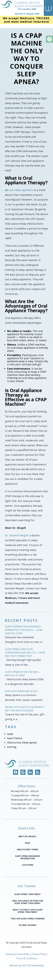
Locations (28, 862)
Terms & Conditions (26, 955)
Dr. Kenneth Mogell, (17, 532)
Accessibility (23, 951)
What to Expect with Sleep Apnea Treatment (28, 908)
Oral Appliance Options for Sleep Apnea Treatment (28, 899)
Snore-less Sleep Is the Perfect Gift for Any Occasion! (25, 705)
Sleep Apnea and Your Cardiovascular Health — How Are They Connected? (25, 649)
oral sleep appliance (21, 187)
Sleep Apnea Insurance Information (28, 854)
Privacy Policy (39, 951)
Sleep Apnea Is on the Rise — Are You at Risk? (23, 670)
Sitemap (10, 951)
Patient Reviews (28, 922)
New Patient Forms (28, 846)
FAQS (28, 840)
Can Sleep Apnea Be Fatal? (21, 688)
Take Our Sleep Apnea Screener (28, 915)
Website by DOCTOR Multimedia (27, 962)
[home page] (21, 8)
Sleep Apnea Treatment (28, 891)
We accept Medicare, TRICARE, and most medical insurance (27, 21)
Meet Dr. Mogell (28, 833)
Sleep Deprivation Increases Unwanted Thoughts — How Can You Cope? (24, 627)
